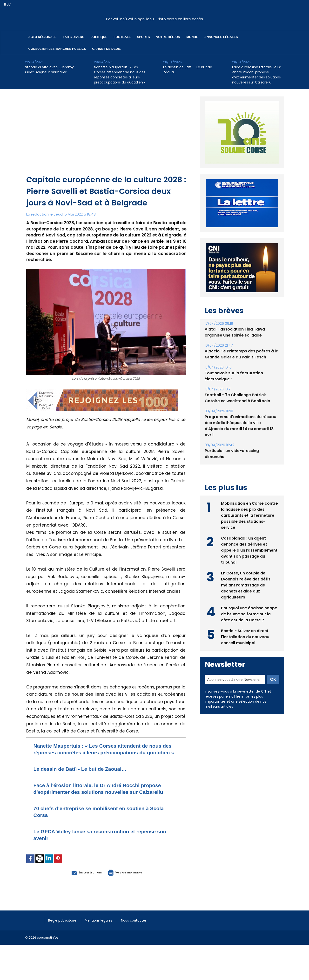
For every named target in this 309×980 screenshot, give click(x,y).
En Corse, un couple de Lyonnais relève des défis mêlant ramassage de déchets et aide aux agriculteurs (246, 596)
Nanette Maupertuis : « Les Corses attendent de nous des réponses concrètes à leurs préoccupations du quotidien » (120, 75)
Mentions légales (103, 934)
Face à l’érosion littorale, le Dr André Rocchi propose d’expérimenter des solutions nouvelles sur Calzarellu (257, 75)
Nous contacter (141, 934)
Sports (143, 37)
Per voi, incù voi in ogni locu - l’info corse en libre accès (154, 19)
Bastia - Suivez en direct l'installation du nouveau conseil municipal (245, 647)
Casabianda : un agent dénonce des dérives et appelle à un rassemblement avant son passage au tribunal (249, 561)
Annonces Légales (221, 37)
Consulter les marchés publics (57, 49)
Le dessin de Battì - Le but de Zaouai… (188, 70)
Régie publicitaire (64, 934)
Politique (99, 37)
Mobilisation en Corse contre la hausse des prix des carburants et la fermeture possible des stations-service (250, 526)
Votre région (168, 37)
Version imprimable (131, 885)
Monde (192, 37)
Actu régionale (43, 37)
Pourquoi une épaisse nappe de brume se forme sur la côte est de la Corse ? (249, 625)
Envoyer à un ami (80, 885)
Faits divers (74, 37)
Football (122, 37)
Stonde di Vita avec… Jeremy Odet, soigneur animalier (49, 70)
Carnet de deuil (106, 49)
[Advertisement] (106, 138)
